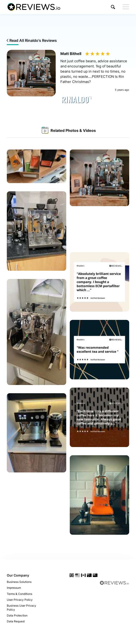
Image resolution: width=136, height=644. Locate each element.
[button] (113, 7)
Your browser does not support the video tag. (99, 229)
